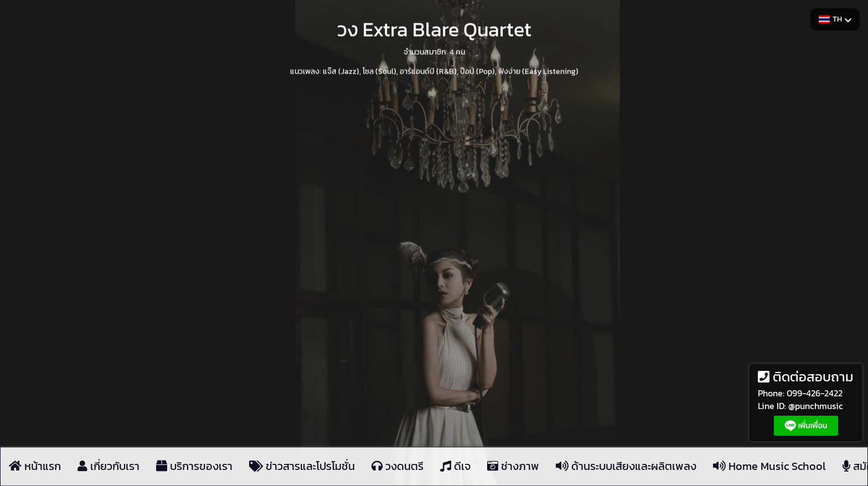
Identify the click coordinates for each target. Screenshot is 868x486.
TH (835, 19)
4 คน (457, 51)
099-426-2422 (815, 393)
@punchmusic (816, 406)
